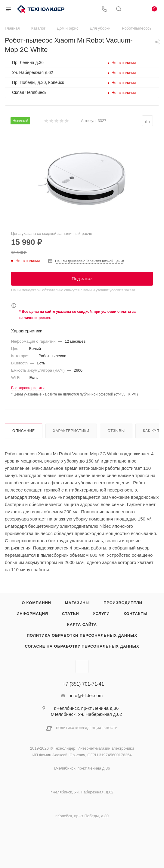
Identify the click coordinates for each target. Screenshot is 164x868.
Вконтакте (82, 666)
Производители (123, 603)
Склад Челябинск (29, 92)
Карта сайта (82, 625)
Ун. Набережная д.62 (33, 72)
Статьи (70, 614)
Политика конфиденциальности (87, 728)
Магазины (77, 603)
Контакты (136, 614)
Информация (32, 614)
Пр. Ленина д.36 (28, 62)
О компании (36, 603)
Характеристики (71, 431)
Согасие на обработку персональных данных (82, 646)
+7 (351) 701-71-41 (83, 684)
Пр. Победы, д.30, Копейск (38, 82)
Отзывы (116, 431)
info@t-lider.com (87, 695)
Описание (24, 431)
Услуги (101, 614)
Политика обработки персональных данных (82, 635)
